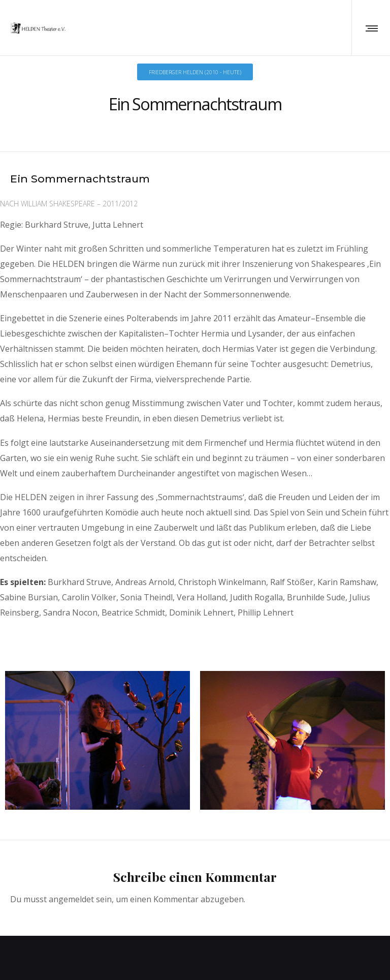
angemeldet (71, 891)
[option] (97, 734)
